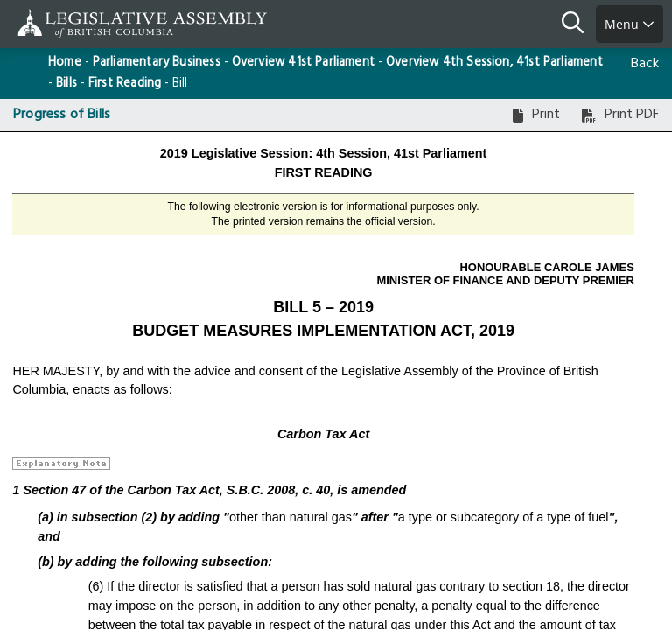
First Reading (125, 84)
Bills (66, 84)
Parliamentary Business (157, 63)
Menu (630, 24)
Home (65, 63)
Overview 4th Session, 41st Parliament (494, 63)
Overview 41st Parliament (303, 63)
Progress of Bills (62, 115)
